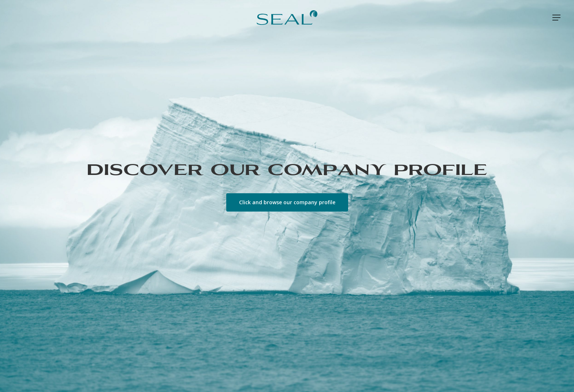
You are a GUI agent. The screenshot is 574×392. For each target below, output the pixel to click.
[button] (557, 18)
